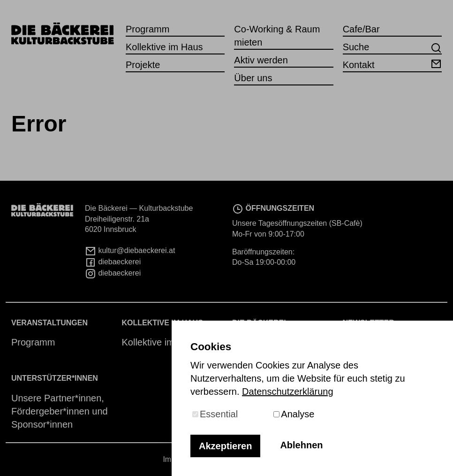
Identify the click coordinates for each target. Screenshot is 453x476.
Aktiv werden (261, 60)
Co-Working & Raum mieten (277, 36)
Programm (147, 29)
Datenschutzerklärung (288, 392)
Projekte (143, 65)
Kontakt (392, 64)
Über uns (253, 78)
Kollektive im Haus (164, 47)
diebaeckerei (113, 262)
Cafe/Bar (361, 29)
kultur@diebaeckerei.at (130, 250)
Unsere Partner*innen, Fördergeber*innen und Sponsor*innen (60, 411)
